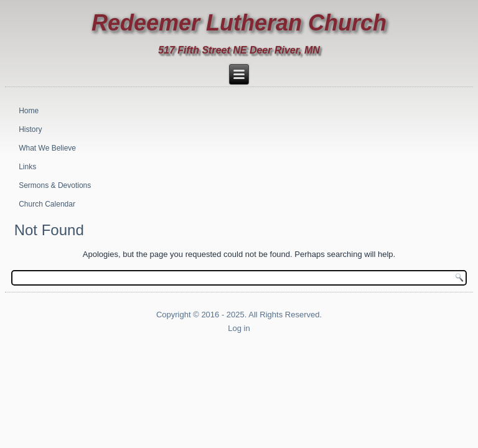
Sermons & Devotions (55, 185)
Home (29, 111)
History (30, 129)
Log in (239, 328)
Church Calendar (47, 204)
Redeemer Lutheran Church (239, 23)
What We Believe (47, 148)
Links (27, 167)
